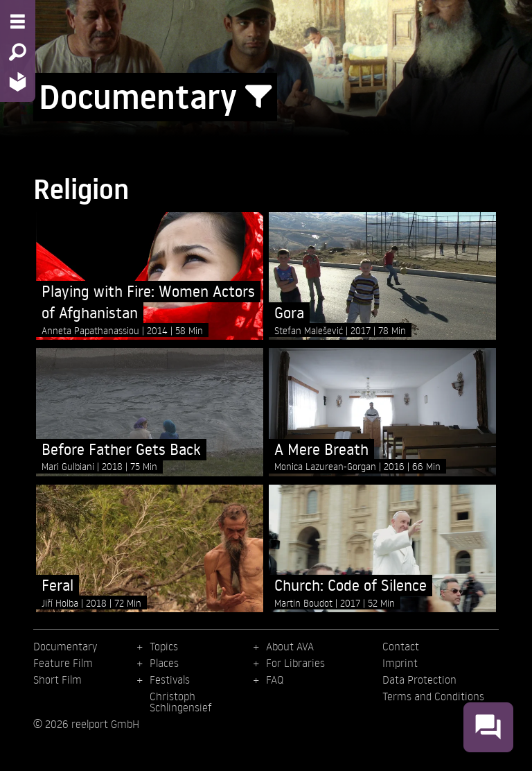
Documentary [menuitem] (65, 646)
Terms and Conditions (433, 696)
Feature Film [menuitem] (63, 663)
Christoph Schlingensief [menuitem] (181, 702)
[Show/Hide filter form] (258, 97)
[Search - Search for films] (18, 52)
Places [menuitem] (164, 663)
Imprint (400, 663)
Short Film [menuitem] (57, 679)
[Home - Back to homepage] (18, 81)
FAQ (275, 679)
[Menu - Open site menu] (18, 21)
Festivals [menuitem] (170, 679)
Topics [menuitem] (164, 646)
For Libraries (295, 663)
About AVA (290, 646)
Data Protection (419, 679)
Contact (401, 646)
